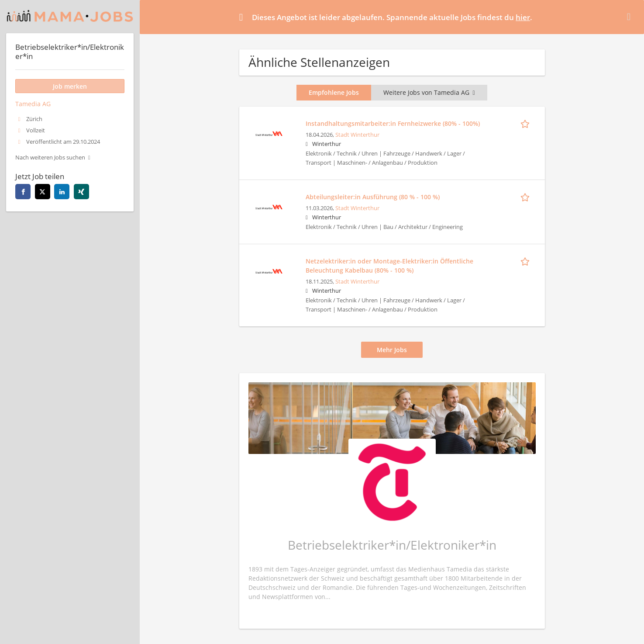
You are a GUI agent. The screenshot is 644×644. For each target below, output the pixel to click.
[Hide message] (630, 17)
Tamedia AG (33, 104)
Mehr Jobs (392, 350)
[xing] (81, 192)
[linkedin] (62, 192)
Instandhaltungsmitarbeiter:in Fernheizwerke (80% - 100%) (393, 123)
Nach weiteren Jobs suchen (50, 158)
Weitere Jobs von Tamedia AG (429, 92)
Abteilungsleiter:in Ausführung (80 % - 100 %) (373, 197)
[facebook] (23, 192)
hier (523, 17)
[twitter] (43, 192)
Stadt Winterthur (357, 135)
